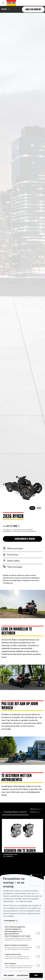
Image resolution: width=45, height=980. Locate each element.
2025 (39, 508)
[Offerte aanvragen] (22, 548)
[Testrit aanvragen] (22, 567)
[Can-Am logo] (11, 3)
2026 (32, 508)
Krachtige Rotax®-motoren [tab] (15, 812)
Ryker (4, 9)
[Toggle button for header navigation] (3, 3)
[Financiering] (22, 554)
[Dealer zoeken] (22, 561)
